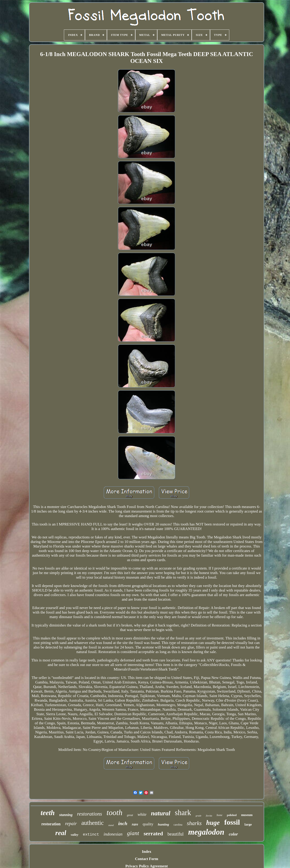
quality (148, 824)
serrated (153, 833)
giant (133, 833)
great (130, 815)
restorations (89, 814)
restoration (51, 824)
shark (183, 813)
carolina (178, 825)
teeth (48, 813)
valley (74, 835)
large (248, 824)
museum (247, 815)
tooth (114, 813)
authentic (93, 823)
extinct (91, 835)
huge (213, 823)
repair (71, 824)
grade (198, 816)
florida (209, 816)
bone (219, 815)
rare (135, 824)
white (142, 814)
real (61, 833)
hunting (163, 824)
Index (147, 852)
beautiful (175, 834)
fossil (232, 822)
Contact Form (147, 859)
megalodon (206, 832)
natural (161, 813)
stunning (66, 815)
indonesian (113, 834)
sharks (194, 823)
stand (111, 825)
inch (123, 823)
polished (232, 815)
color (233, 834)
